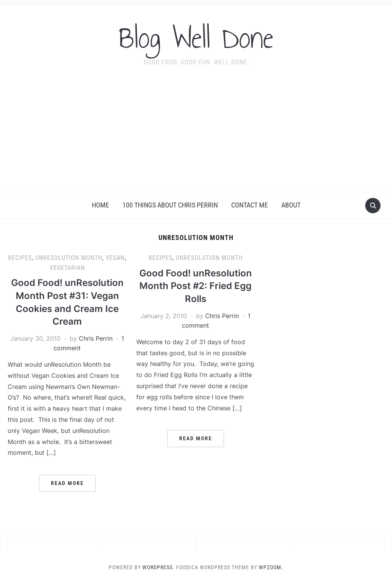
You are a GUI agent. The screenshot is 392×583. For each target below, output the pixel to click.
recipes (20, 258)
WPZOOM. (271, 567)
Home (100, 205)
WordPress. (158, 567)
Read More (67, 483)
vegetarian (67, 268)
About (291, 205)
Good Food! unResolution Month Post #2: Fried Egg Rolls (196, 286)
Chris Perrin (96, 338)
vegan (115, 258)
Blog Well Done (196, 38)
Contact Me (250, 205)
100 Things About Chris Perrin (170, 205)
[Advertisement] (196, 134)
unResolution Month (69, 258)
